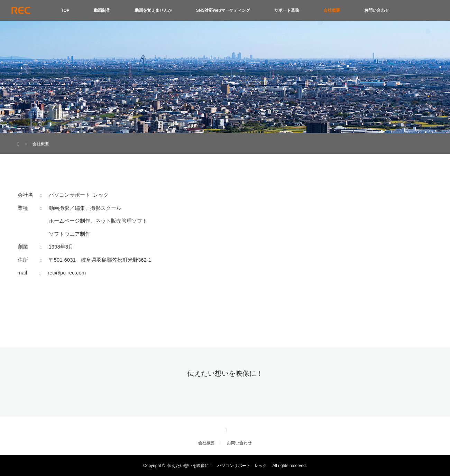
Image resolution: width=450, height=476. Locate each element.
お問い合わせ (377, 10)
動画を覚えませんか (153, 10)
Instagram (225, 429)
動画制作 (102, 10)
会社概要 (332, 10)
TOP (65, 10)
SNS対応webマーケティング (223, 10)
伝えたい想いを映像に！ (225, 373)
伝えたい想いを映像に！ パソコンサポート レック (219, 466)
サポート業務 (287, 10)
